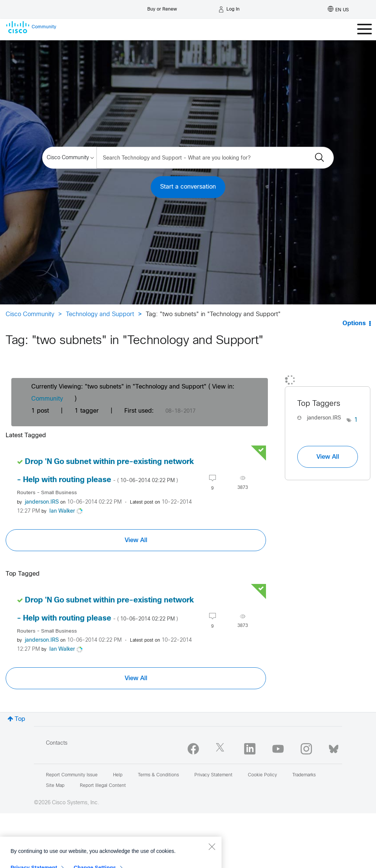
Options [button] (354, 323)
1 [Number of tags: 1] (356, 420)
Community (47, 399)
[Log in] (229, 9)
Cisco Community (30, 314)
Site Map (55, 786)
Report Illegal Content (103, 786)
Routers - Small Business (47, 493)
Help (118, 775)
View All (136, 540)
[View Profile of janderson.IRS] (42, 502)
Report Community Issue (72, 775)
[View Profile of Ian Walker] (62, 511)
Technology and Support (100, 314)
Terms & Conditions (158, 775)
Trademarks (304, 775)
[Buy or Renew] (162, 7)
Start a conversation (188, 187)
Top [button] (20, 719)
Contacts (57, 743)
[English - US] (338, 9)
